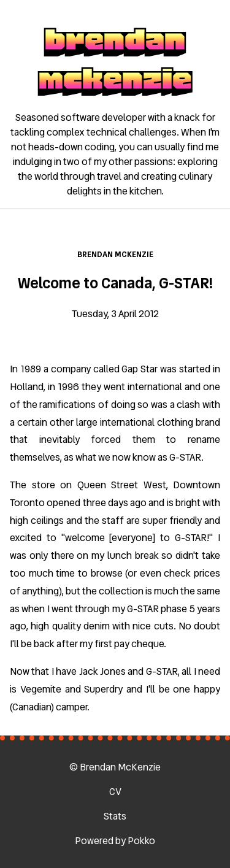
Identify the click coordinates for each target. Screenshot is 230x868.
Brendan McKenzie (115, 254)
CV (115, 792)
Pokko (141, 841)
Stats (115, 816)
